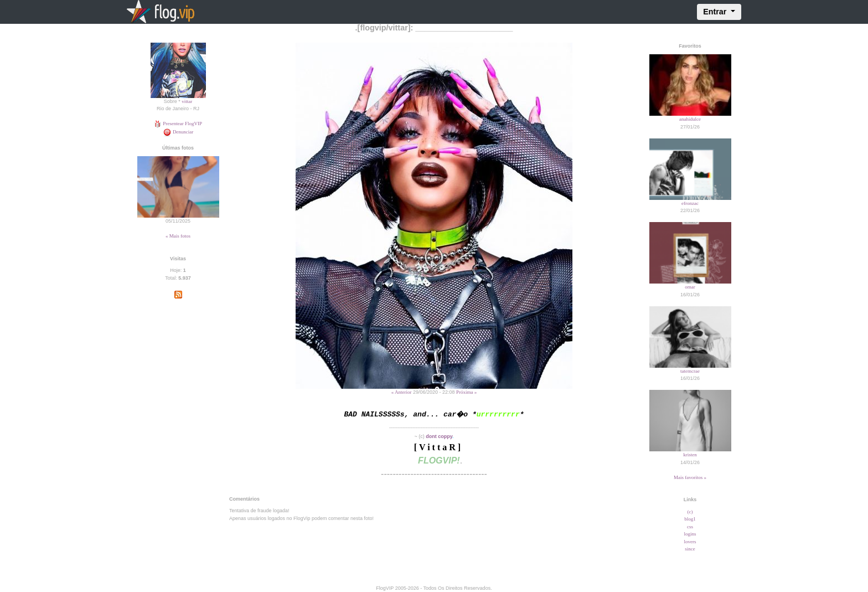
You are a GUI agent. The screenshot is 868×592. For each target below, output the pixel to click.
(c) (690, 512)
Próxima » (466, 392)
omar (690, 287)
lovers (690, 542)
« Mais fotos (178, 236)
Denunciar (178, 132)
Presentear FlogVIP (178, 123)
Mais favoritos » (690, 477)
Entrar (716, 12)
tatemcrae (690, 371)
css (690, 527)
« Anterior (402, 392)
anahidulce (690, 119)
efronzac (690, 203)
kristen (690, 455)
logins (690, 534)
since (690, 549)
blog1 (690, 519)
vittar (187, 101)
